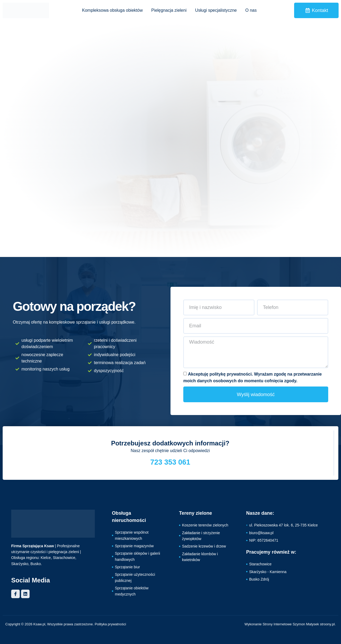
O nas (251, 10)
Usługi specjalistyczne (216, 10)
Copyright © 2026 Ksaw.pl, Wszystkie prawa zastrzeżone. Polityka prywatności (66, 624)
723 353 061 (170, 462)
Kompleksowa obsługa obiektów (112, 10)
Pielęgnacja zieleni (169, 10)
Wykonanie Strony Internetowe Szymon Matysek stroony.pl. (290, 624)
